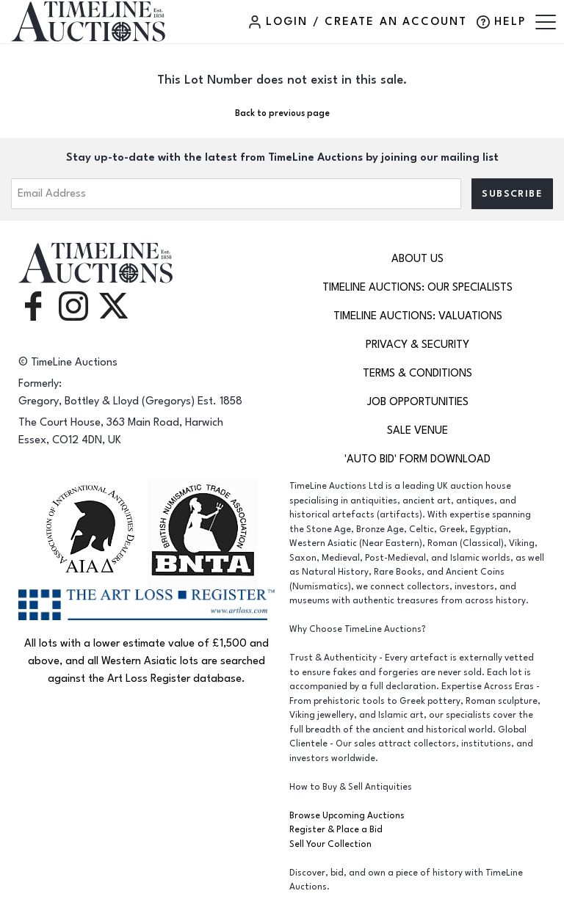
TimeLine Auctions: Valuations (418, 316)
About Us (417, 259)
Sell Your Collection (330, 844)
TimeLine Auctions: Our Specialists (417, 287)
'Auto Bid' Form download (417, 459)
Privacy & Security (417, 345)
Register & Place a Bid (336, 830)
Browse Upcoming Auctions (347, 816)
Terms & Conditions (417, 373)
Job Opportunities (418, 402)
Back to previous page (282, 113)
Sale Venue (417, 430)
